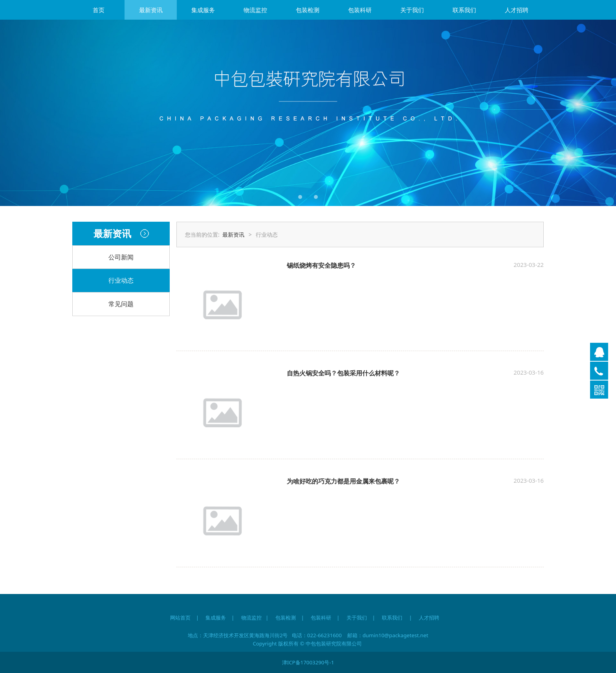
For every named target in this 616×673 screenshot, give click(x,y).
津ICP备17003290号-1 (308, 662)
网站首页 (180, 618)
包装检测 (308, 10)
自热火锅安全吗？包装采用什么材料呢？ (343, 373)
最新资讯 (151, 10)
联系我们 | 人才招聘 (414, 618)
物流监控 (255, 10)
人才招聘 (517, 10)
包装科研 (360, 10)
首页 (99, 10)
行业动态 (121, 280)
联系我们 (464, 10)
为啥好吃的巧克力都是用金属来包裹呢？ (343, 481)
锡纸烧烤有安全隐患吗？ (321, 265)
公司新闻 (121, 257)
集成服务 (203, 10)
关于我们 (412, 10)
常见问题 (121, 304)
